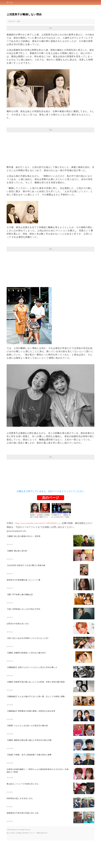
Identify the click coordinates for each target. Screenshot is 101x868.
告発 (18, 21)
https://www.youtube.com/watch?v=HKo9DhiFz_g (37, 551)
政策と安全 (22, 860)
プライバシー (33, 860)
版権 (38, 860)
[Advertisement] (50, 44)
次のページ (51, 525)
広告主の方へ (44, 860)
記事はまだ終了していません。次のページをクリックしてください (51, 519)
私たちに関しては (12, 860)
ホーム (10, 2)
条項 (27, 860)
